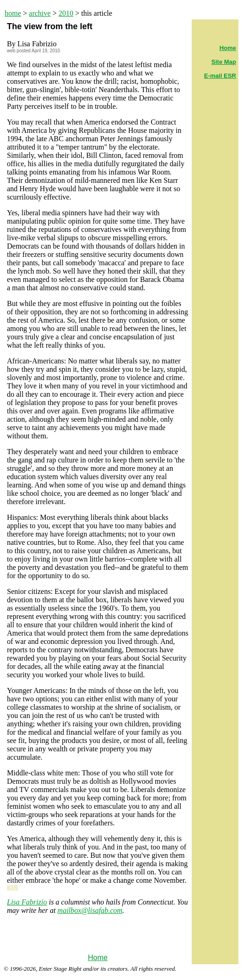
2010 (66, 13)
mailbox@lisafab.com (90, 910)
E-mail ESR (220, 76)
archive (40, 13)
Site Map (224, 62)
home (13, 13)
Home (98, 958)
